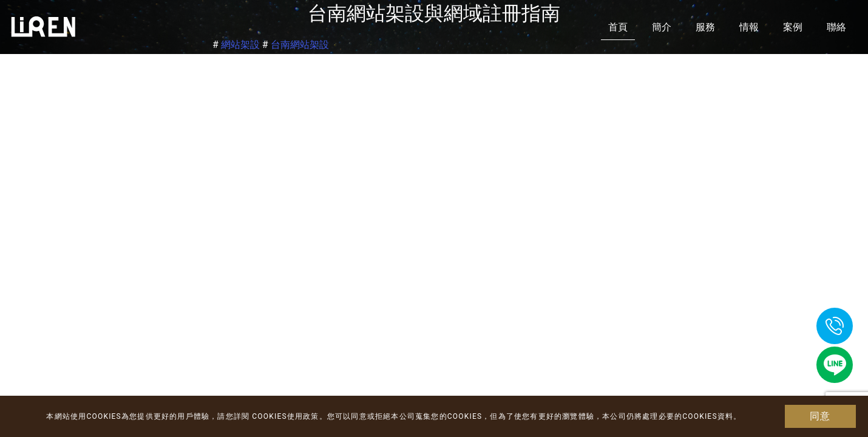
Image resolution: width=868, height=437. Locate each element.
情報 (749, 27)
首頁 (618, 27)
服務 (705, 27)
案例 (793, 27)
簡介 (662, 27)
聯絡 (836, 27)
